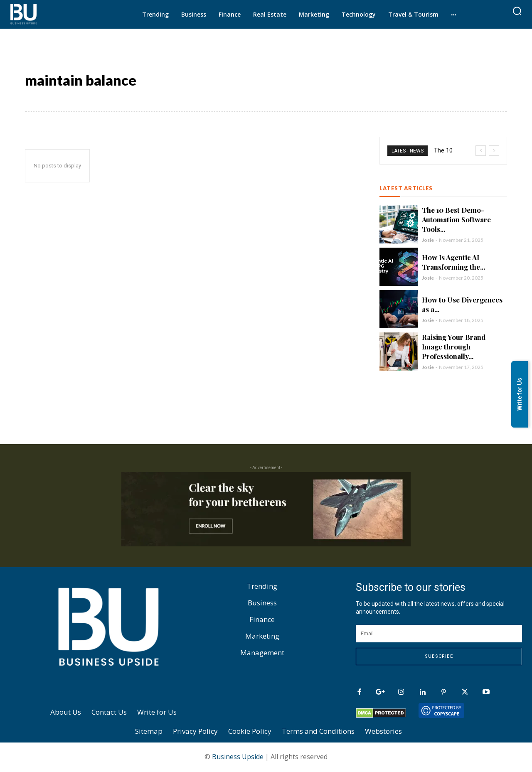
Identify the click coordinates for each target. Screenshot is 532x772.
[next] (494, 152)
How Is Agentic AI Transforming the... (454, 263)
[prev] (481, 152)
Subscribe (439, 658)
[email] (439, 635)
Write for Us (520, 395)
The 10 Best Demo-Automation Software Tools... (456, 221)
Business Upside (238, 758)
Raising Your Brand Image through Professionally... (454, 348)
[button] (517, 11)
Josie (428, 241)
